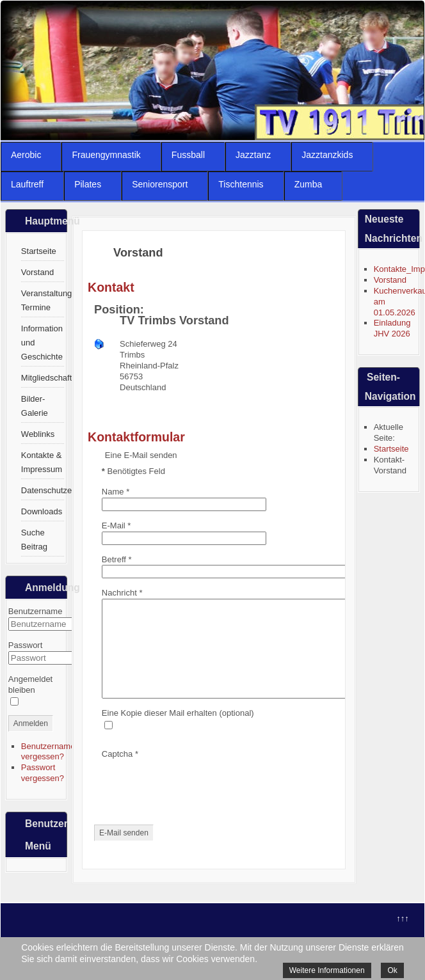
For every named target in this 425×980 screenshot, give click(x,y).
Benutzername (36, 611)
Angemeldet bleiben (30, 684)
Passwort (25, 645)
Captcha (120, 773)
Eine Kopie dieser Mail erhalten (159, 732)
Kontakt (111, 287)
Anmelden (31, 723)
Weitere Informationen (327, 970)
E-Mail (116, 526)
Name (116, 492)
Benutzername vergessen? (48, 752)
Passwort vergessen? (43, 773)
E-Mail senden (124, 852)
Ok (392, 970)
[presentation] (199, 804)
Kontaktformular (136, 437)
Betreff (117, 559)
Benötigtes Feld (133, 471)
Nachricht (122, 593)
